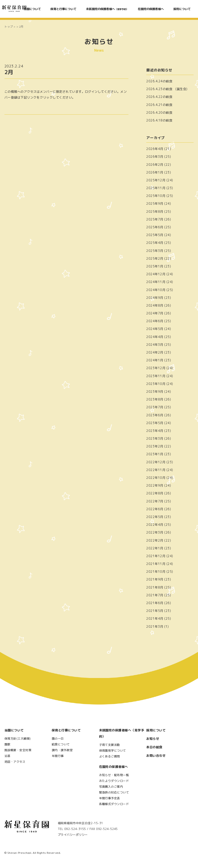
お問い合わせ (156, 756)
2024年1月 (155, 360)
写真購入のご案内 (111, 787)
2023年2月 (155, 446)
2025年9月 (155, 203)
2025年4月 (155, 243)
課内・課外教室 (62, 750)
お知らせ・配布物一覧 (114, 775)
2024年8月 (155, 305)
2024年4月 (155, 337)
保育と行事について (63, 9)
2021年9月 (155, 579)
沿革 (7, 756)
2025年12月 (156, 180)
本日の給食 (154, 747)
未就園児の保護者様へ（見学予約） (122, 733)
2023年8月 (155, 399)
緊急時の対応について (114, 792)
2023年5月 (155, 423)
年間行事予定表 (110, 798)
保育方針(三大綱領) (18, 739)
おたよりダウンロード (114, 781)
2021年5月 (155, 611)
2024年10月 (156, 290)
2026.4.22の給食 (159, 97)
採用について (182, 9)
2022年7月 (155, 501)
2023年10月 (156, 384)
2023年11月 (156, 376)
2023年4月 (155, 431)
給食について (61, 744)
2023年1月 (155, 454)
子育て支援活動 (110, 745)
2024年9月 (155, 298)
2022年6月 (155, 509)
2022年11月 (156, 470)
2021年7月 (155, 595)
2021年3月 (155, 626)
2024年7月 (155, 313)
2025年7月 (155, 219)
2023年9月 (155, 392)
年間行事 (58, 756)
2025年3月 (155, 251)
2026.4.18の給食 (159, 120)
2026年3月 (155, 157)
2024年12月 (156, 274)
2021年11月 (156, 564)
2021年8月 (155, 587)
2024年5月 (155, 329)
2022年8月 (155, 493)
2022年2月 (155, 540)
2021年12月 (156, 556)
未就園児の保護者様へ (107, 9)
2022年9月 (155, 485)
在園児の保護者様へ (151, 9)
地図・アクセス (15, 762)
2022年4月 (155, 525)
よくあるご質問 (110, 756)
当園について (32, 9)
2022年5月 (155, 517)
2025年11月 (156, 188)
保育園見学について (113, 751)
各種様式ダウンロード (114, 804)
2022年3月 (155, 532)
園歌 (7, 744)
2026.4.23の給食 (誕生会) (167, 89)
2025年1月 (155, 266)
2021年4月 (155, 618)
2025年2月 (155, 258)
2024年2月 (155, 352)
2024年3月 (155, 345)
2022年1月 (155, 548)
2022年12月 (156, 462)
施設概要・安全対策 (18, 750)
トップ (9, 27)
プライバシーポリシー (73, 835)
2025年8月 (155, 211)
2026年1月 (155, 172)
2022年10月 (156, 478)
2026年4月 (155, 149)
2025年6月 (155, 227)
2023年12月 (156, 368)
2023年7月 (155, 407)
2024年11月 (156, 282)
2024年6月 (155, 321)
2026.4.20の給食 (159, 112)
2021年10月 (156, 572)
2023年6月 (155, 415)
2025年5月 (155, 235)
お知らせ (153, 739)
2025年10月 (156, 196)
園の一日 (58, 739)
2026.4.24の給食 (159, 81)
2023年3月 (155, 438)
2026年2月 (155, 165)
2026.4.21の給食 (159, 105)
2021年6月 (155, 603)
